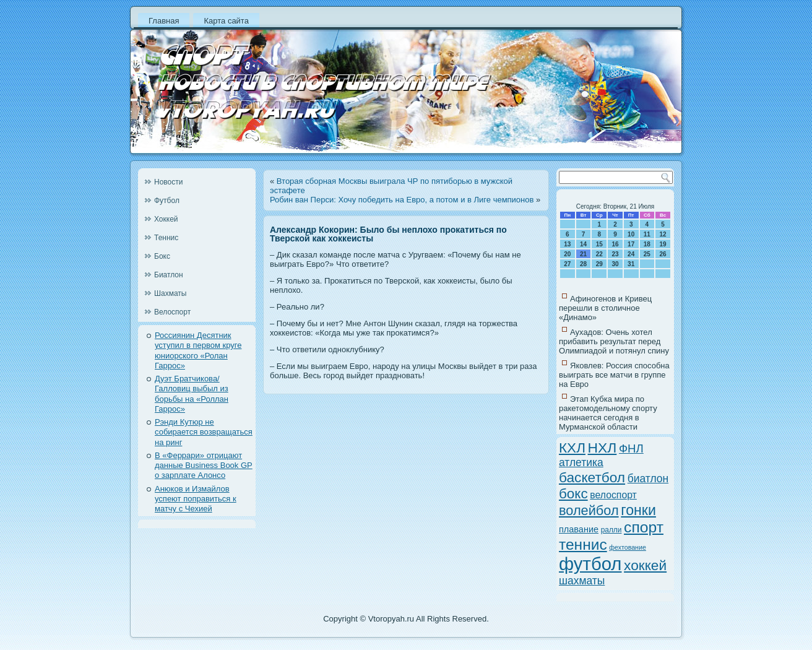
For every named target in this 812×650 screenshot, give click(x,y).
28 (583, 264)
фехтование (628, 547)
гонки (638, 510)
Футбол (167, 201)
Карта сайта (226, 21)
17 (631, 244)
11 (647, 234)
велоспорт (613, 495)
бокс (573, 494)
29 (599, 264)
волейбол (589, 510)
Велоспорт (172, 312)
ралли (611, 530)
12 (663, 234)
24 (631, 254)
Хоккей (166, 219)
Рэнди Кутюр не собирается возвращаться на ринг (204, 432)
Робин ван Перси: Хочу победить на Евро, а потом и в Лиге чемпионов (402, 200)
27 (567, 264)
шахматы (582, 581)
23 (615, 254)
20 (567, 254)
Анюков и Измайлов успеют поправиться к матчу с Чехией (196, 499)
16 (615, 244)
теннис (583, 544)
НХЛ (603, 448)
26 (663, 254)
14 (583, 244)
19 (663, 244)
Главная (164, 21)
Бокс (162, 256)
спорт (644, 527)
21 (583, 254)
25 (647, 254)
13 (567, 244)
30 (615, 264)
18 (647, 244)
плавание (579, 529)
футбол (590, 564)
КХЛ (572, 448)
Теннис (166, 238)
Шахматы (170, 293)
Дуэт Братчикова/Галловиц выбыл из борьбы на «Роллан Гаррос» (192, 394)
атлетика (581, 462)
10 (631, 234)
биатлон (648, 479)
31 (631, 264)
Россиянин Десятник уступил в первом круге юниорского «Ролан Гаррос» (198, 350)
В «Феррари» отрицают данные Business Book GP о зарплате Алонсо (204, 466)
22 (599, 254)
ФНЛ (631, 448)
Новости (168, 182)
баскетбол (592, 477)
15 (599, 244)
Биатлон (169, 275)
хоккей (645, 565)
